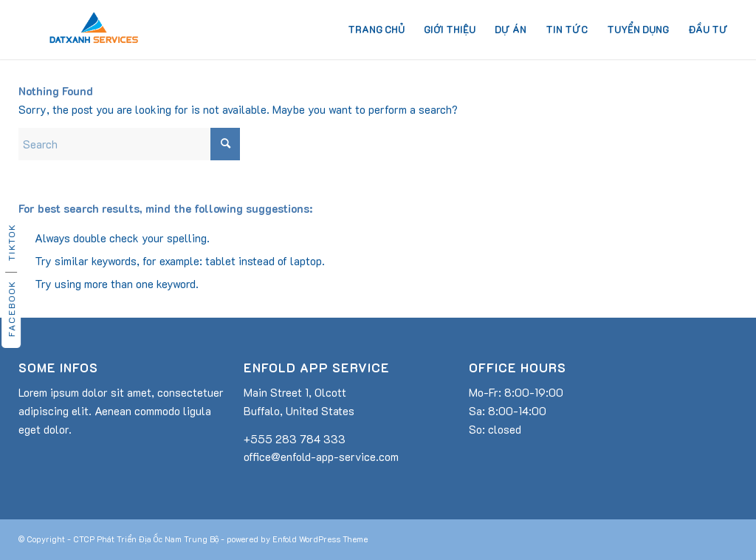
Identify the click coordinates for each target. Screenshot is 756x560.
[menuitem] (376, 30)
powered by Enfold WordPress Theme (297, 539)
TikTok (11, 242)
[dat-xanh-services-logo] (94, 30)
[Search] (129, 144)
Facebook (11, 308)
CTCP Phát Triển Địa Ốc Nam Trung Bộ (146, 539)
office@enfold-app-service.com (321, 457)
